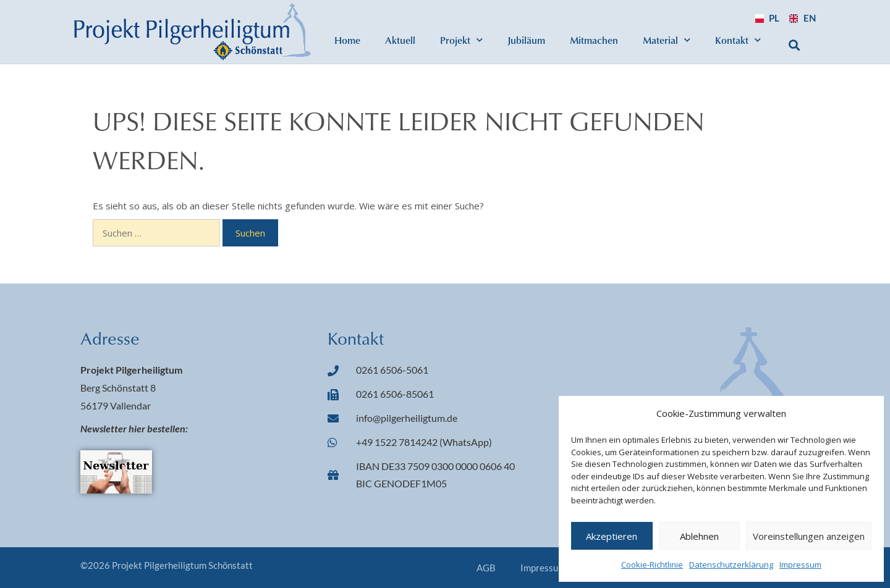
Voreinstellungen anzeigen (809, 536)
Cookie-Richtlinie (652, 565)
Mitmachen (594, 40)
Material (667, 40)
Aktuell (400, 40)
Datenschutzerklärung (731, 565)
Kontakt (738, 40)
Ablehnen (699, 536)
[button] (795, 45)
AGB (486, 568)
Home (347, 40)
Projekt (461, 40)
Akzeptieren (612, 536)
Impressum (800, 565)
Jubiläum (526, 40)
